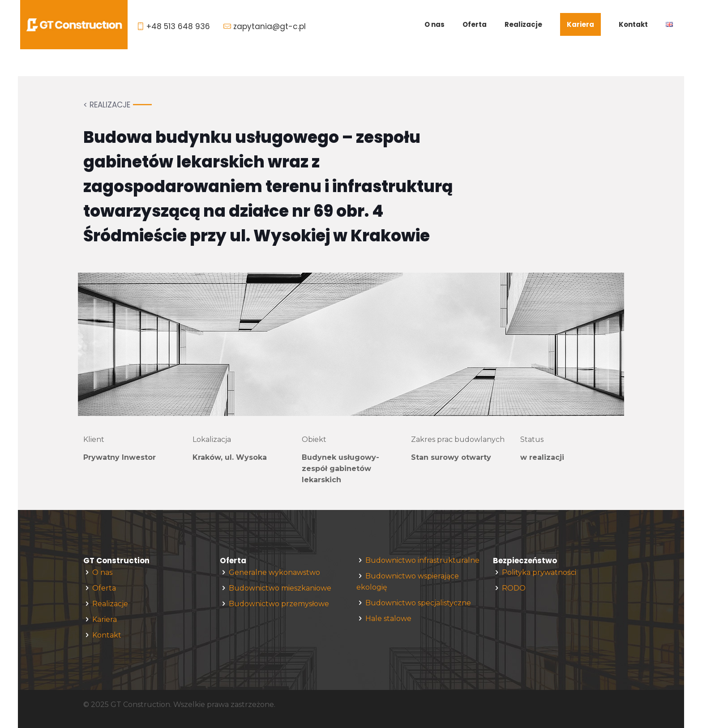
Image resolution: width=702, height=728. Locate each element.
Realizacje (110, 604)
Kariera (105, 619)
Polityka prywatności (539, 572)
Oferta (104, 588)
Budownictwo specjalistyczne (418, 603)
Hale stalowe (388, 619)
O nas (102, 572)
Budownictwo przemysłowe (279, 604)
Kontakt (107, 635)
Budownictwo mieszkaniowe (280, 588)
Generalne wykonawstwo (274, 572)
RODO (514, 588)
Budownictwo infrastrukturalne (422, 560)
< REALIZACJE (107, 105)
